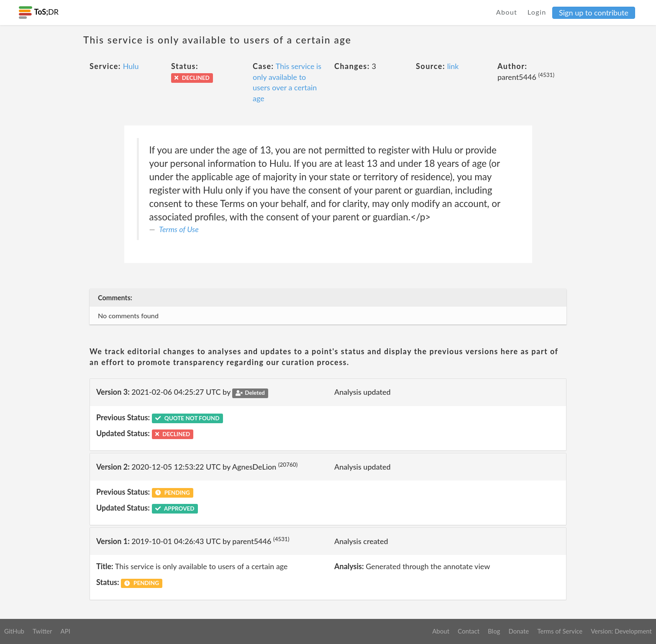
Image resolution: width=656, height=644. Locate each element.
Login (537, 12)
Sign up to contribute (594, 13)
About (507, 12)
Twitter (42, 631)
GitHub (14, 631)
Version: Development (621, 631)
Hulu (131, 66)
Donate (519, 631)
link (453, 66)
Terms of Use (179, 229)
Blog (494, 631)
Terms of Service (560, 631)
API (65, 631)
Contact (469, 631)
